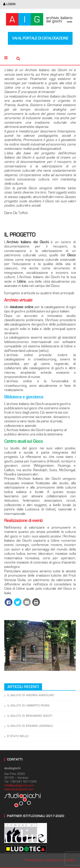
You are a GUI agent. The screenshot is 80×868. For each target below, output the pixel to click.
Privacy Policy (34, 860)
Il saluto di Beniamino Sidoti (30, 716)
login (11, 4)
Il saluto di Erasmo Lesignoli (30, 726)
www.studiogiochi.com (19, 789)
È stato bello (18, 736)
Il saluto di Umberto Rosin (28, 706)
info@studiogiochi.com (19, 785)
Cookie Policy (54, 860)
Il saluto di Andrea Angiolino (31, 695)
